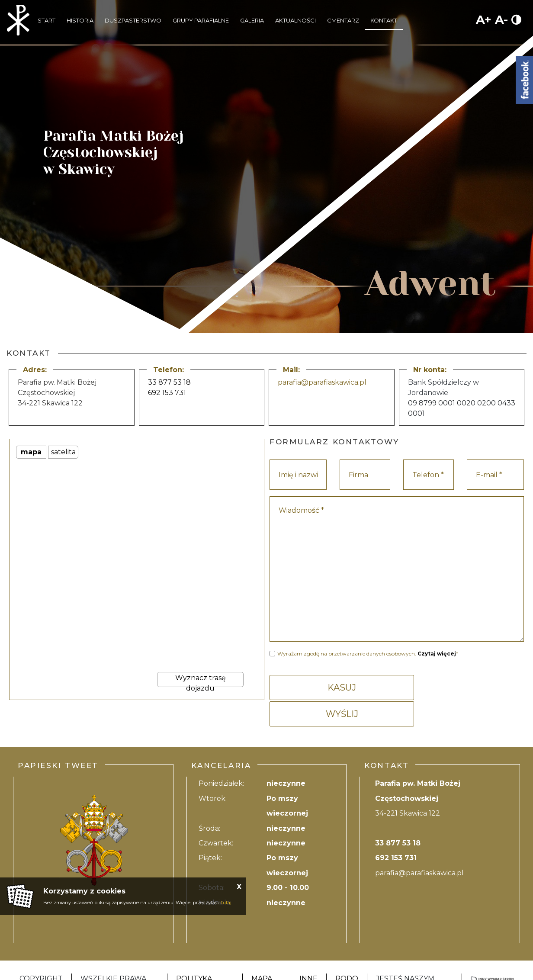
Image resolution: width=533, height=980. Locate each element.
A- (501, 20)
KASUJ (332, 688)
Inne (308, 951)
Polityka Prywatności (203, 956)
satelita (63, 452)
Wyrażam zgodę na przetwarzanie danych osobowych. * (368, 654)
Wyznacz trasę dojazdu (201, 680)
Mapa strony (266, 956)
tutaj (226, 903)
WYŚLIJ (461, 688)
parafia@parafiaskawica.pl (322, 382)
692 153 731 (167, 393)
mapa (31, 452)
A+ (484, 20)
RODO (347, 951)
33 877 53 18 (169, 382)
